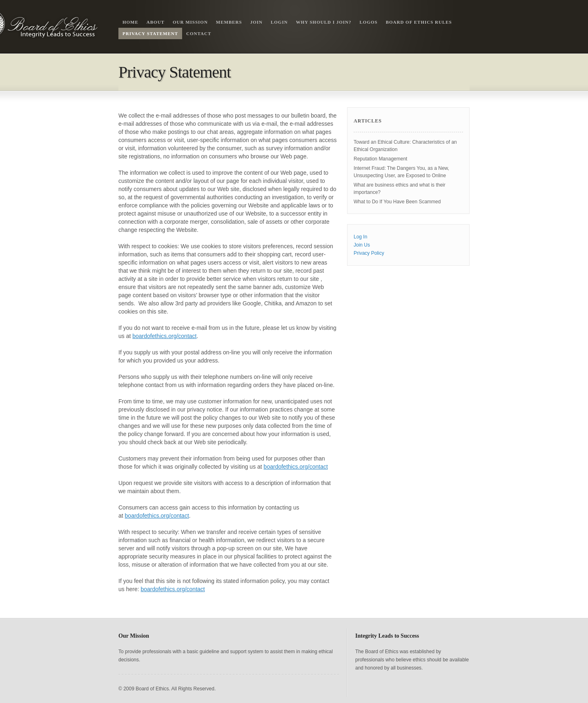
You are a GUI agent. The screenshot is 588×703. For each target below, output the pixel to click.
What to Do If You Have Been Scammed (397, 202)
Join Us (362, 245)
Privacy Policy (369, 253)
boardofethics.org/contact (164, 336)
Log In (360, 237)
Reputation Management (380, 159)
